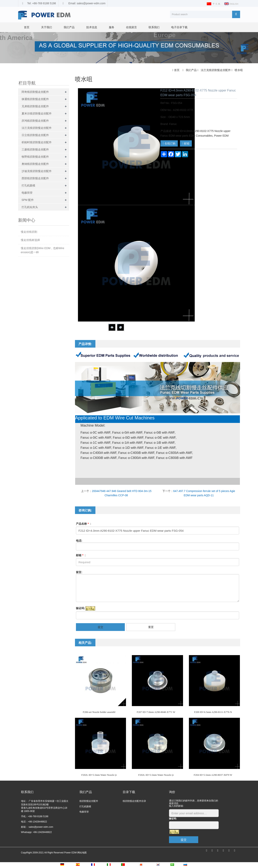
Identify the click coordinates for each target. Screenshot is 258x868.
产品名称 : (84, 524)
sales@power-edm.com (41, 827)
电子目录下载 (179, 27)
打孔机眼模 (28, 185)
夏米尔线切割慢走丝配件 (37, 113)
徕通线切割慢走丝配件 (35, 99)
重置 (151, 627)
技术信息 (92, 27)
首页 (27, 27)
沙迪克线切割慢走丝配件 (37, 171)
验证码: (81, 608)
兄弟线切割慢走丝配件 (35, 106)
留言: (79, 572)
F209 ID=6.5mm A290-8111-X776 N (213, 712)
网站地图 (82, 853)
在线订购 (169, 143)
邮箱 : (81, 555)
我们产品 (69, 27)
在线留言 (131, 27)
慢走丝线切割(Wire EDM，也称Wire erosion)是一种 (43, 250)
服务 (112, 27)
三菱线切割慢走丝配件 (35, 149)
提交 (100, 627)
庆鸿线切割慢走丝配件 (35, 121)
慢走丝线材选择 (30, 240)
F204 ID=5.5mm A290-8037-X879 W (213, 775)
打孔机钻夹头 (30, 207)
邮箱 (186, 143)
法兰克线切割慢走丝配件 (216, 70)
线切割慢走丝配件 (89, 801)
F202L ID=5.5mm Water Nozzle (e (99, 775)
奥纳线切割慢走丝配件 (35, 164)
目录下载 (129, 792)
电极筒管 (27, 193)
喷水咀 (239, 70)
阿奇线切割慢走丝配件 (35, 92)
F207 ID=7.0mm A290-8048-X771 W (156, 712)
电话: (79, 541)
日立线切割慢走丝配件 (35, 135)
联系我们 (154, 27)
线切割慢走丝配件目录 (134, 801)
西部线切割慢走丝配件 (35, 178)
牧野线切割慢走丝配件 (35, 157)
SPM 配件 (28, 200)
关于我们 (47, 27)
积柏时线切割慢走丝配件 (37, 142)
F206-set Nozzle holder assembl (99, 712)
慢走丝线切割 (29, 232)
